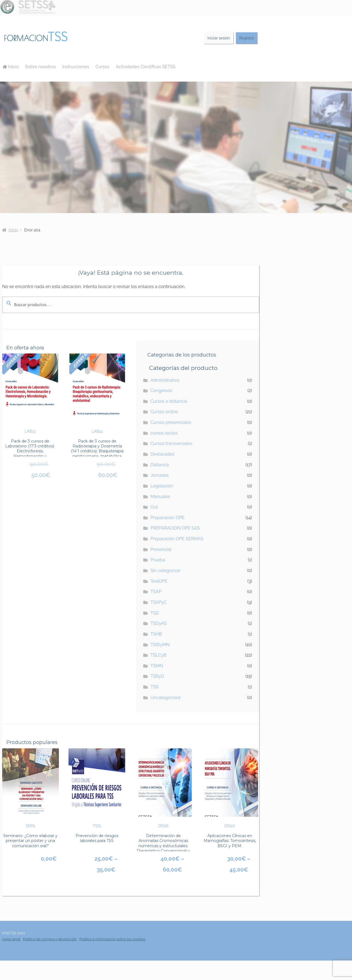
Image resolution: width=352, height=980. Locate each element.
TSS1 (97, 788)
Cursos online (164, 412)
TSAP (156, 592)
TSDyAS (158, 623)
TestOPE (159, 581)
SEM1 (31, 788)
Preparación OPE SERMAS (177, 539)
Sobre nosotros (41, 67)
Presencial (161, 549)
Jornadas (160, 475)
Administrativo (165, 380)
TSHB (156, 634)
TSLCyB (158, 655)
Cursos (102, 67)
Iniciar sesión (219, 38)
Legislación (162, 486)
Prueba (158, 560)
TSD (155, 613)
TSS (154, 687)
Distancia (160, 465)
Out (154, 507)
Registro (247, 38)
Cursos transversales (171, 443)
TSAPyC (159, 602)
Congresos (161, 391)
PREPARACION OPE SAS (175, 528)
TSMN (157, 666)
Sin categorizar (165, 571)
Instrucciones (76, 67)
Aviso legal (11, 939)
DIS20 (230, 788)
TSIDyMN (160, 645)
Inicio (11, 67)
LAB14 (97, 393)
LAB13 (30, 393)
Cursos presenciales (171, 422)
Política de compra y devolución (50, 939)
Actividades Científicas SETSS (146, 67)
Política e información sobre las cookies (113, 939)
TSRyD (157, 676)
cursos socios (164, 433)
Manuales (160, 497)
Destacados (162, 454)
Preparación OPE (168, 518)
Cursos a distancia (169, 401)
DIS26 (163, 788)
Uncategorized (165, 698)
